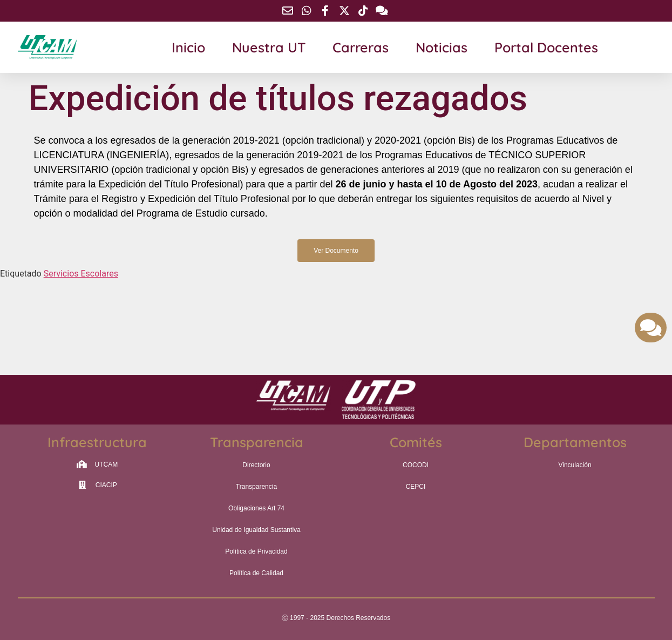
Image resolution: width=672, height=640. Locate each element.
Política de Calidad (256, 573)
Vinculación (575, 465)
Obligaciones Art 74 (256, 508)
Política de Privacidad (256, 551)
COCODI (416, 465)
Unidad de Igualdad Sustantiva (256, 530)
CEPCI (416, 487)
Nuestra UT (269, 47)
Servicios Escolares (81, 274)
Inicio (188, 47)
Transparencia (256, 487)
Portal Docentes (546, 47)
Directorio (256, 465)
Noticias (442, 47)
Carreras (361, 47)
